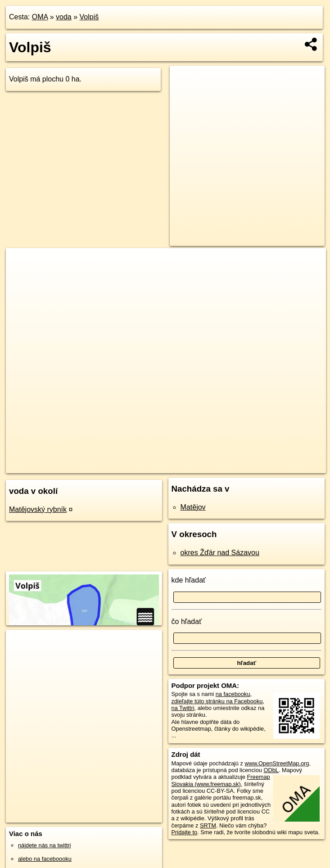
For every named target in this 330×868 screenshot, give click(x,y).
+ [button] (21, 263)
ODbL (271, 770)
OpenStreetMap (184, 466)
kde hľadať (189, 580)
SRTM (208, 825)
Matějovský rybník (38, 509)
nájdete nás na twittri (44, 845)
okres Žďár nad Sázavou (220, 553)
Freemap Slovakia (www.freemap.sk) (221, 780)
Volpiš (89, 17)
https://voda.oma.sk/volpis (292, 466)
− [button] (21, 277)
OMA (40, 17)
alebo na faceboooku (45, 859)
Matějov (193, 507)
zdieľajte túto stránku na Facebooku (217, 701)
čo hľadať (187, 622)
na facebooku (233, 694)
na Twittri (183, 708)
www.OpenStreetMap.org (277, 763)
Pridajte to (185, 832)
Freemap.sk (231, 466)
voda (64, 17)
